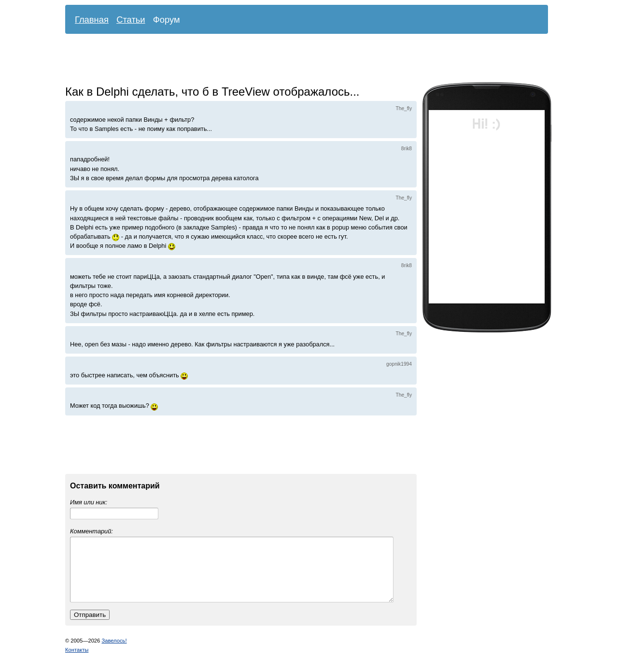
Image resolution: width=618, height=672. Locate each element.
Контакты (77, 661)
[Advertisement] (299, 60)
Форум (167, 20)
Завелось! (114, 652)
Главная (92, 20)
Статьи (131, 20)
